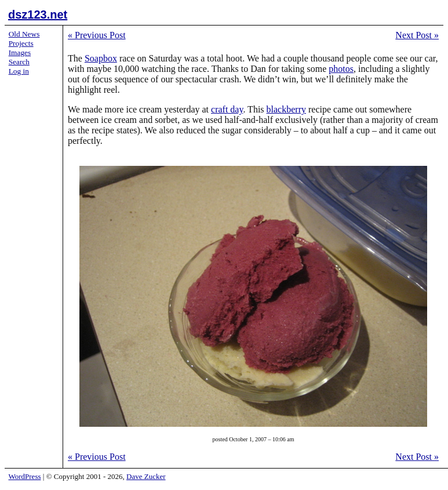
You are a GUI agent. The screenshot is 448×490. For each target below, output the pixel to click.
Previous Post (97, 35)
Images (20, 52)
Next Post (417, 35)
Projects (21, 43)
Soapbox (101, 58)
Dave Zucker (146, 476)
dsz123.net (38, 14)
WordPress (25, 476)
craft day (227, 109)
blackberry (286, 109)
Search (19, 62)
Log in (19, 71)
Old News (24, 34)
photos (341, 69)
